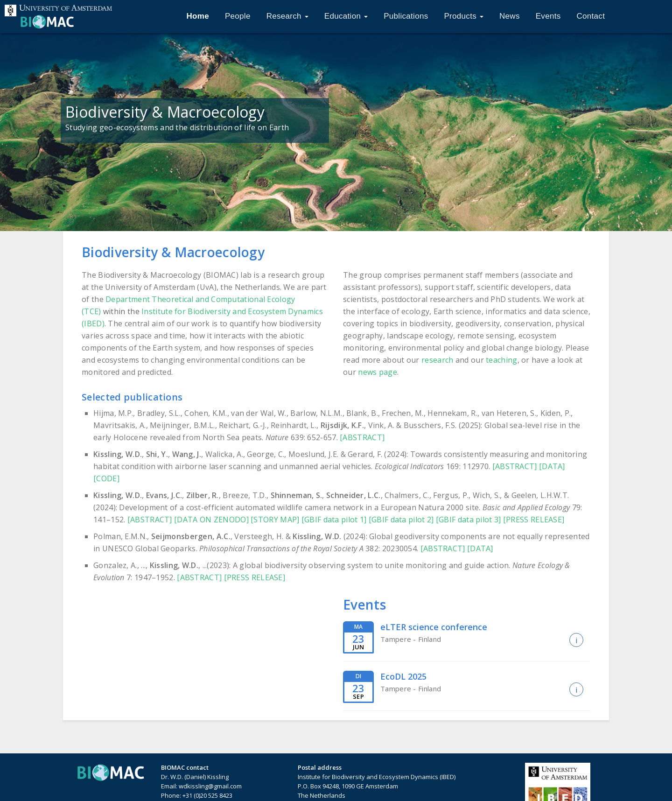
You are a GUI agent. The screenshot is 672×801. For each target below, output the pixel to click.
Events (548, 16)
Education (346, 16)
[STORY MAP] (275, 520)
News (510, 16)
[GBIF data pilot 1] (334, 520)
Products (464, 16)
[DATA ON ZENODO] (211, 520)
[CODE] (106, 478)
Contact (591, 16)
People (238, 16)
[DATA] (552, 466)
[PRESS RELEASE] (534, 520)
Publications (406, 16)
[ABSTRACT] (362, 437)
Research (287, 16)
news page (378, 372)
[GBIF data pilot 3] (469, 520)
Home (198, 16)
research (437, 360)
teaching (501, 360)
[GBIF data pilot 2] (401, 520)
